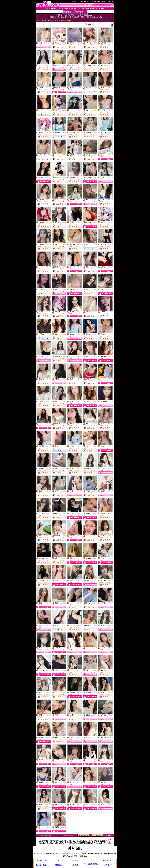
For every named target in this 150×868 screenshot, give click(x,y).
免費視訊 (64, 43)
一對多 (49, 43)
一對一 (49, 110)
